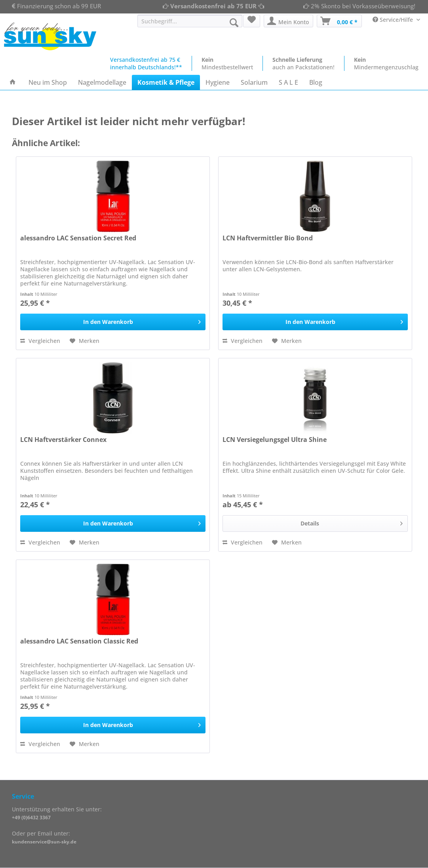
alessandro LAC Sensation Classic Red (79, 641)
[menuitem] (190, 25)
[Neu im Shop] (48, 82)
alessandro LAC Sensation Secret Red (78, 238)
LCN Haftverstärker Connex (63, 440)
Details (352, 522)
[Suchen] (234, 23)
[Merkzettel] (252, 21)
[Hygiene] (218, 82)
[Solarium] (254, 82)
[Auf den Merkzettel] (85, 341)
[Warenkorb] (339, 21)
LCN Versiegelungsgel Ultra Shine (275, 440)
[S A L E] (288, 82)
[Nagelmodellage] (102, 82)
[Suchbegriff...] (190, 21)
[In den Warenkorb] (113, 322)
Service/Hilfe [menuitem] (394, 20)
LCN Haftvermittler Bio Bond (268, 238)
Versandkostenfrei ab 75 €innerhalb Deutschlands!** (146, 63)
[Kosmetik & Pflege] (166, 82)
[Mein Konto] (288, 21)
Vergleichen (40, 341)
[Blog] (316, 82)
